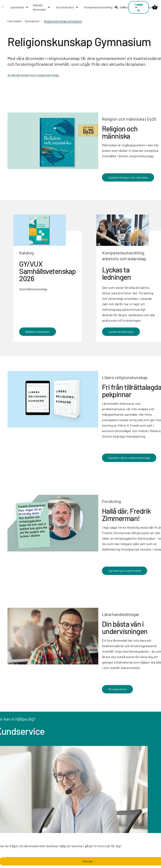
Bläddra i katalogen (38, 332)
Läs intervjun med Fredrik (125, 571)
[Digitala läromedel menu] (42, 7)
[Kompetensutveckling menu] (101, 7)
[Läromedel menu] (20, 7)
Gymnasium (32, 21)
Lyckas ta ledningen (121, 332)
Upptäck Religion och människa (128, 177)
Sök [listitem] (120, 7)
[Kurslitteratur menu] (67, 7)
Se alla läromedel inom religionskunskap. (33, 75)
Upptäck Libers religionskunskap (129, 458)
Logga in (139, 7)
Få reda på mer (117, 689)
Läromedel (14, 21)
